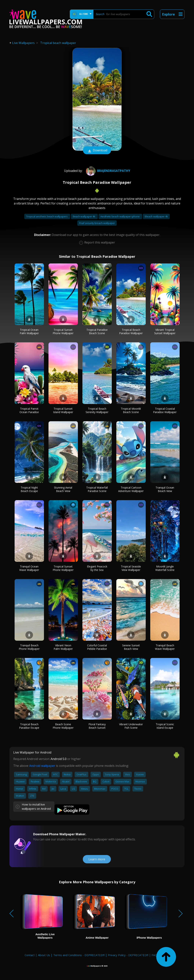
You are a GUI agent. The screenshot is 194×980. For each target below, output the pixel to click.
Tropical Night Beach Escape (29, 489)
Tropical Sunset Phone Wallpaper (63, 331)
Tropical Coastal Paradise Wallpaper (165, 410)
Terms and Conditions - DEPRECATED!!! (79, 955)
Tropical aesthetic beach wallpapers (47, 216)
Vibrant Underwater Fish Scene (131, 726)
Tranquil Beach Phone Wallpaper (29, 647)
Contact (30, 955)
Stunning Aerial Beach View (63, 489)
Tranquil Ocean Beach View (165, 489)
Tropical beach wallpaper (58, 43)
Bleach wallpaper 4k (156, 216)
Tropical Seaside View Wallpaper (131, 568)
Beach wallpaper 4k (84, 216)
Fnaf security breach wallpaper (97, 223)
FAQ (154, 955)
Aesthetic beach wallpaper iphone (120, 216)
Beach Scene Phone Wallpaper (63, 726)
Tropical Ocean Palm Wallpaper (29, 331)
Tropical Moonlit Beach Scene (131, 410)
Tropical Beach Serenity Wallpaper (97, 410)
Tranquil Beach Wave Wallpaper (165, 647)
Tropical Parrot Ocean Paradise (29, 410)
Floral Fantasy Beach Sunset (97, 726)
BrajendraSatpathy (108, 171)
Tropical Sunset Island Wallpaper (63, 410)
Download (97, 151)
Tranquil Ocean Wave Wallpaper (29, 568)
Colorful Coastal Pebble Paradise (97, 647)
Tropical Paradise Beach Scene (97, 331)
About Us (44, 955)
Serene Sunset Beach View (131, 647)
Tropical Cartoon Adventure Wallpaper (131, 489)
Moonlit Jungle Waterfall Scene (165, 568)
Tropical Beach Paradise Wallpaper (131, 331)
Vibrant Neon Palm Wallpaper (63, 647)
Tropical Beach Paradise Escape (29, 726)
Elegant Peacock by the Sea (97, 568)
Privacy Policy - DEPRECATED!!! (128, 955)
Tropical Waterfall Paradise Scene (97, 489)
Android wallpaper (42, 766)
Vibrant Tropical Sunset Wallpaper (165, 331)
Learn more (97, 859)
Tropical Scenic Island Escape (165, 726)
